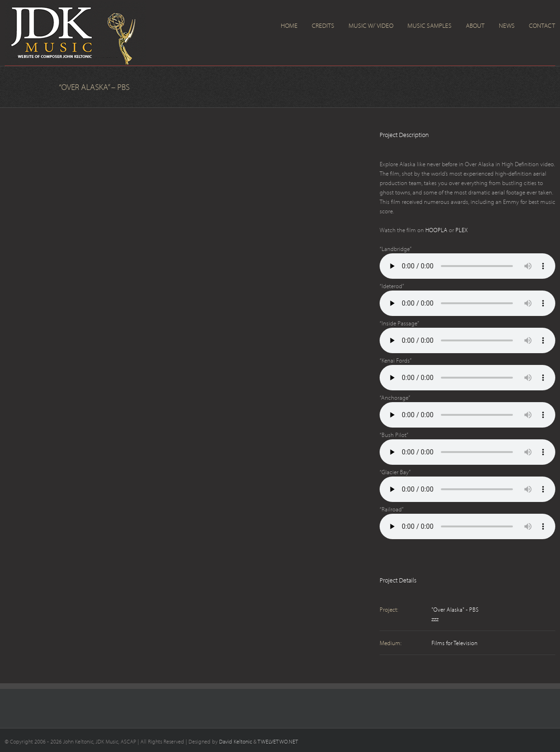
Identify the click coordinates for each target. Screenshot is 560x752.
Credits (323, 25)
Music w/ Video (371, 25)
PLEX (462, 230)
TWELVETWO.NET (278, 741)
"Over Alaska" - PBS (455, 609)
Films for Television (454, 643)
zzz (435, 619)
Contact (542, 25)
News (507, 25)
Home (289, 25)
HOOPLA (436, 230)
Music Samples (430, 25)
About (475, 25)
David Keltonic (235, 741)
